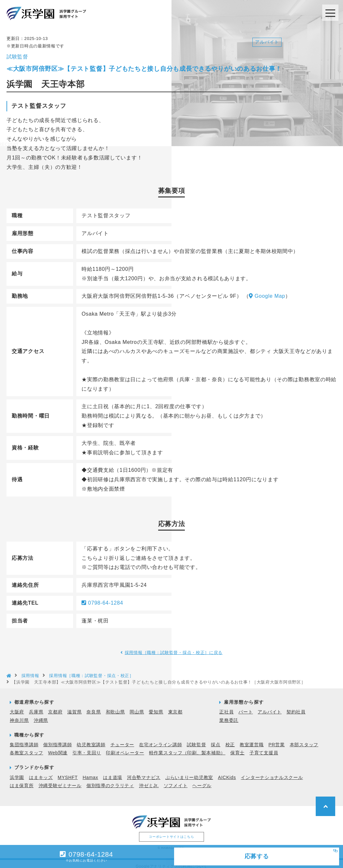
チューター (122, 739)
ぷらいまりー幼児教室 (189, 772)
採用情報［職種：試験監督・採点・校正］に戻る (174, 647)
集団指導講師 (24, 739)
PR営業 (277, 739)
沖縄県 (41, 715)
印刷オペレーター (125, 748)
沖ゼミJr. (149, 780)
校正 (230, 739)
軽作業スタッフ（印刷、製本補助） (187, 748)
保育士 (237, 748)
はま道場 (113, 772)
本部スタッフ (304, 739)
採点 (216, 739)
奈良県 (94, 707)
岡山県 (137, 707)
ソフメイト (176, 780)
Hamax (90, 772)
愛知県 (156, 707)
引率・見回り (87, 748)
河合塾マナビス (144, 772)
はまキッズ (41, 772)
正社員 (226, 707)
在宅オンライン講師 (160, 739)
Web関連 (58, 748)
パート (246, 707)
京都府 (55, 707)
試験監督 (196, 739)
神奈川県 (19, 715)
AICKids (227, 772)
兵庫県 (36, 707)
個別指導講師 (57, 739)
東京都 (175, 707)
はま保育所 (22, 780)
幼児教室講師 (91, 739)
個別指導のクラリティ (110, 780)
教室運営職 (252, 739)
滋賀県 (74, 707)
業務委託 (229, 715)
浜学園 (17, 772)
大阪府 (17, 707)
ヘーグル (202, 780)
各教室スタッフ (26, 748)
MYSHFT (68, 772)
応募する (236, 855)
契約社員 (296, 707)
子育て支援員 (264, 748)
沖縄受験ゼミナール (60, 780)
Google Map (267, 291)
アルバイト (270, 707)
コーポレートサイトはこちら (171, 831)
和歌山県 (115, 707)
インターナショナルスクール (272, 772)
